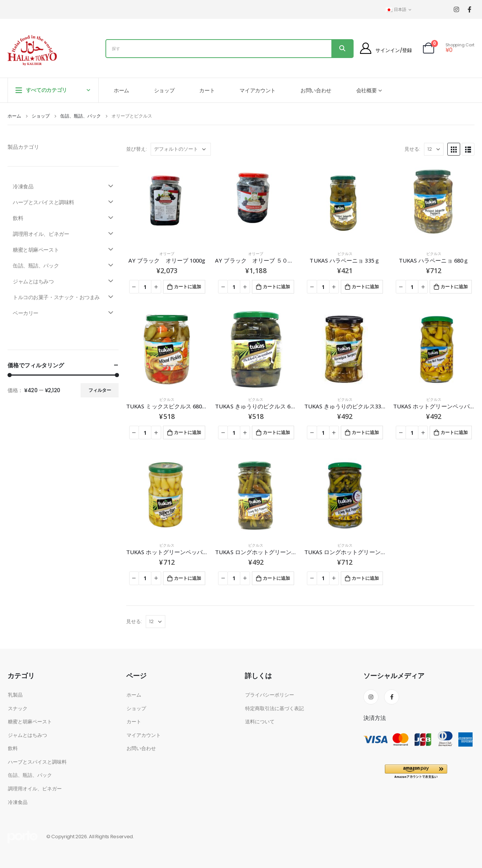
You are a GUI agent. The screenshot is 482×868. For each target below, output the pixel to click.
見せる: (412, 149)
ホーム (121, 90)
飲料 (63, 218)
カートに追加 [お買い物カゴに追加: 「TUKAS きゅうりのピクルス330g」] (365, 432)
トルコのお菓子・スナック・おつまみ (63, 297)
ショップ (164, 90)
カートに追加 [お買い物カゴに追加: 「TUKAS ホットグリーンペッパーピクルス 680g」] (188, 578)
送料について (260, 722)
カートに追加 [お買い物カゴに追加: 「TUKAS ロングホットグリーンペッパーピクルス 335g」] (276, 578)
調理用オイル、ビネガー (63, 234)
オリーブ (167, 254)
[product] (167, 204)
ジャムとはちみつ (63, 281)
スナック (18, 708)
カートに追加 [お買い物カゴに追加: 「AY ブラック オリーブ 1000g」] (188, 287)
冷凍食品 (63, 186)
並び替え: (137, 149)
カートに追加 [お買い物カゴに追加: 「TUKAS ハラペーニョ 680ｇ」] (454, 287)
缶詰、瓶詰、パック (63, 266)
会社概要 (367, 90)
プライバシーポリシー (270, 695)
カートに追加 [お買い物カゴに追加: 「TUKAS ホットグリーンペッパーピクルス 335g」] (454, 432)
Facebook (392, 697)
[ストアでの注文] (181, 149)
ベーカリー (63, 313)
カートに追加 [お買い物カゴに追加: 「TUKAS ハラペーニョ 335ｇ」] (365, 287)
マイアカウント (258, 90)
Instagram (371, 697)
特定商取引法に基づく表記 (275, 708)
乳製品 (15, 695)
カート (207, 90)
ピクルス (345, 254)
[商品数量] (145, 287)
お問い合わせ (316, 90)
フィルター (100, 390)
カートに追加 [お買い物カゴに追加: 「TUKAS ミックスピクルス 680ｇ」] (188, 432)
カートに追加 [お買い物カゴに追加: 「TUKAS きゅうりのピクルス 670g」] (276, 432)
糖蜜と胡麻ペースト (63, 250)
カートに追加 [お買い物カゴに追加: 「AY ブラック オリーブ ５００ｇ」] (276, 287)
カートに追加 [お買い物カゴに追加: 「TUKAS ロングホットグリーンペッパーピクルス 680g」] (365, 578)
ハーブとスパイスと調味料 (63, 202)
